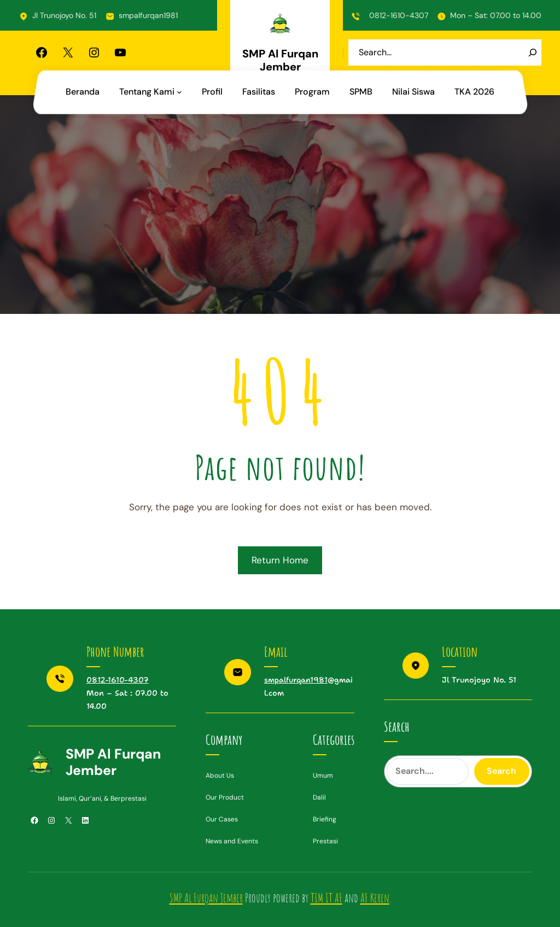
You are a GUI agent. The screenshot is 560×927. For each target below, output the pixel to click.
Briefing (325, 819)
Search (501, 771)
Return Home (280, 560)
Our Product (225, 797)
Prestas (325, 841)
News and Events (232, 841)
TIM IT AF (326, 898)
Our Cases (222, 819)
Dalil (319, 797)
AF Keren (375, 898)
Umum (323, 776)
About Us (220, 776)
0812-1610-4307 (399, 15)
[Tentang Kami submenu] (179, 92)
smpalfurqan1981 (148, 15)
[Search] (533, 53)
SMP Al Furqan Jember (280, 60)
